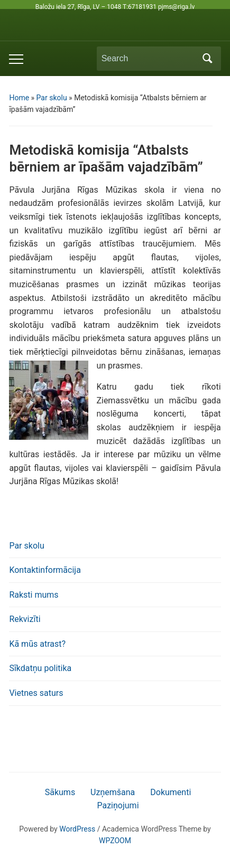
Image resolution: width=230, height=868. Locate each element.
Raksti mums (34, 595)
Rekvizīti (25, 619)
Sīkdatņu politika (40, 668)
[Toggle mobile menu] (16, 59)
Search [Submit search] (208, 59)
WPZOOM (115, 841)
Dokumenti (171, 792)
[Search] (149, 59)
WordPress (77, 829)
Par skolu (52, 98)
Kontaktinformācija (45, 570)
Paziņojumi (118, 805)
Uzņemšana (113, 792)
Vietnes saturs (36, 693)
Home (19, 98)
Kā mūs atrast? (37, 644)
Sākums (60, 792)
